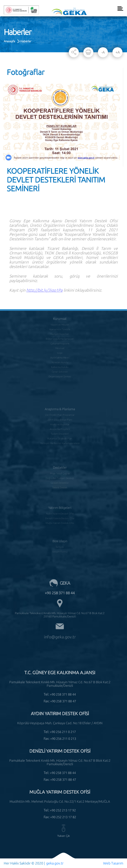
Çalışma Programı (60, 339)
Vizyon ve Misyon (60, 322)
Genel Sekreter (60, 364)
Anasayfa (9, 41)
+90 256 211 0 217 (63, 732)
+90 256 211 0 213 (63, 739)
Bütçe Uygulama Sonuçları (60, 335)
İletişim (60, 542)
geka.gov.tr (55, 863)
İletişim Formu (60, 546)
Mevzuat (60, 343)
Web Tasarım (113, 863)
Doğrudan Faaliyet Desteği (60, 473)
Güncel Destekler (60, 477)
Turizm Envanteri (60, 428)
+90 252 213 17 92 (63, 810)
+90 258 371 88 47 (63, 701)
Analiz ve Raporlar (60, 420)
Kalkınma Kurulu (60, 360)
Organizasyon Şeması (60, 368)
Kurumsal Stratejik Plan (60, 432)
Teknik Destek (60, 481)
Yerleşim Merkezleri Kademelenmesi (60, 436)
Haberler (26, 41)
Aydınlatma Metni (60, 351)
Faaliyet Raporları (60, 331)
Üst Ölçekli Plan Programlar (60, 411)
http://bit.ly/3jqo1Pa (44, 299)
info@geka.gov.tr (60, 624)
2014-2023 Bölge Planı (60, 416)
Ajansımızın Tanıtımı (60, 327)
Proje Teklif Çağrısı (60, 469)
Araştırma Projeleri (60, 424)
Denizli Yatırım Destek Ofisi (60, 513)
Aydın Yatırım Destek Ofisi (60, 509)
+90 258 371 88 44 (60, 587)
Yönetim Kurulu (60, 355)
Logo (60, 347)
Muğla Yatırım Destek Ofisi (60, 517)
